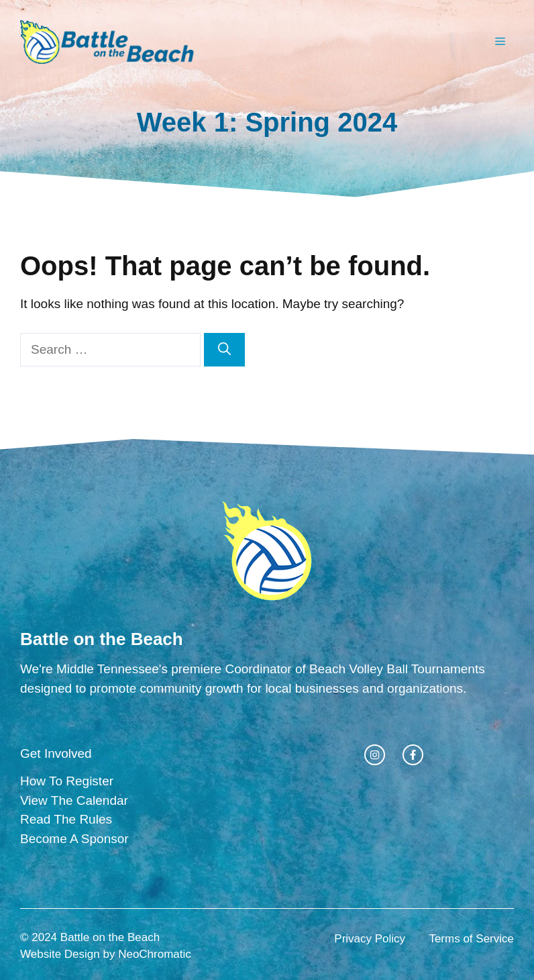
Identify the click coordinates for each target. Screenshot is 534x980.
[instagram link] (375, 755)
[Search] (224, 350)
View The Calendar (74, 800)
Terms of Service (471, 939)
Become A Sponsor (74, 839)
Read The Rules (66, 819)
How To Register (67, 781)
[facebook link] (413, 755)
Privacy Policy (370, 939)
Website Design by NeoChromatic (106, 954)
